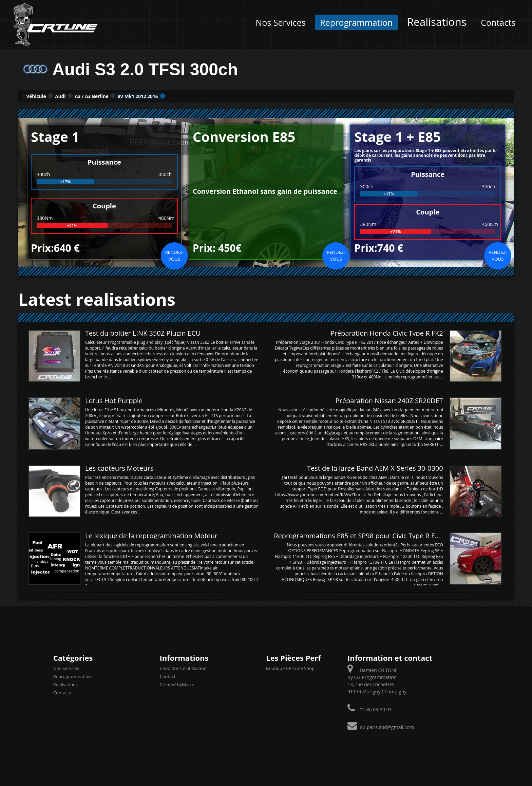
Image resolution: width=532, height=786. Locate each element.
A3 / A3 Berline (131, 96)
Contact (167, 676)
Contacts (498, 22)
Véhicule (44, 96)
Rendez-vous (174, 255)
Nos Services (280, 22)
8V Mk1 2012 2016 (198, 96)
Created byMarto (177, 684)
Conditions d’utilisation (183, 668)
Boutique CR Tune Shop (290, 668)
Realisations (437, 22)
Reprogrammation (356, 22)
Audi (84, 96)
